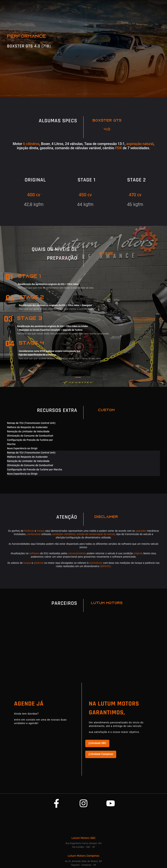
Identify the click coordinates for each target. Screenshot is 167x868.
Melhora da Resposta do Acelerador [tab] (27, 427)
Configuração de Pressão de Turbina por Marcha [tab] (30, 442)
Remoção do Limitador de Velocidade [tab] (28, 432)
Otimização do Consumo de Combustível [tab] (30, 436)
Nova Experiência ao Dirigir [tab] (22, 448)
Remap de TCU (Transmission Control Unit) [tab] (31, 423)
